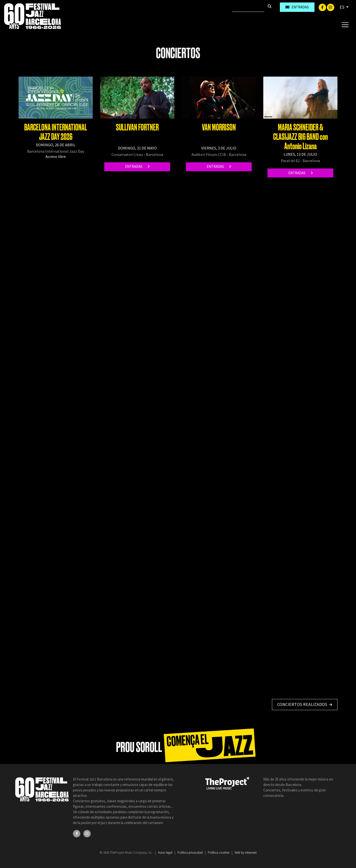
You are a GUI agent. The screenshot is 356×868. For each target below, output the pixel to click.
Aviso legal (166, 853)
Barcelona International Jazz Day (56, 151)
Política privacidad (190, 853)
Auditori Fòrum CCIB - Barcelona (219, 154)
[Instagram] (331, 7)
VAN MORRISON (219, 127)
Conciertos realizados (305, 704)
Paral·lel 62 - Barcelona (300, 161)
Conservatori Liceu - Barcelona (137, 154)
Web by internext (246, 853)
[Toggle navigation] (345, 24)
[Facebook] (323, 7)
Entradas (137, 166)
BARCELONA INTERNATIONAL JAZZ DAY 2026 (56, 132)
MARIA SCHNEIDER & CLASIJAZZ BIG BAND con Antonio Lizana (300, 137)
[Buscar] (248, 7)
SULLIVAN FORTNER (137, 127)
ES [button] (342, 7)
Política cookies (219, 853)
